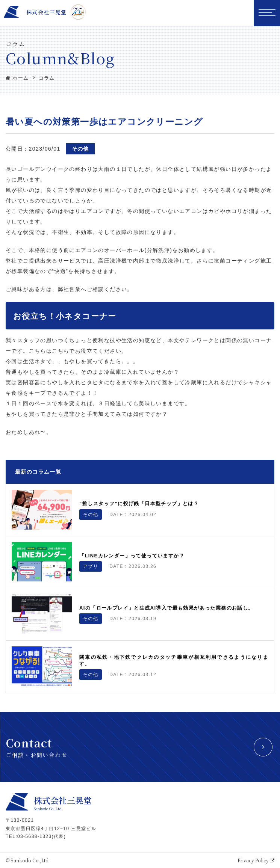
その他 (80, 149)
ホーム (17, 78)
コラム (47, 78)
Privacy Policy (256, 860)
